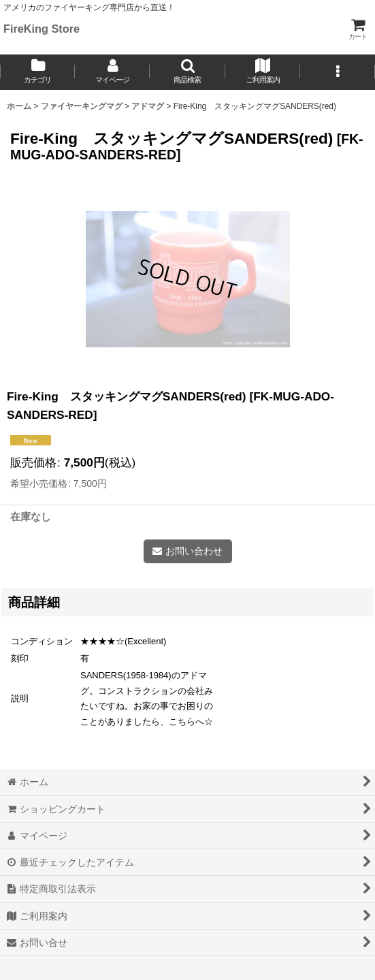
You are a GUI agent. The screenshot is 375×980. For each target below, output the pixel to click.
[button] (187, 72)
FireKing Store (42, 29)
